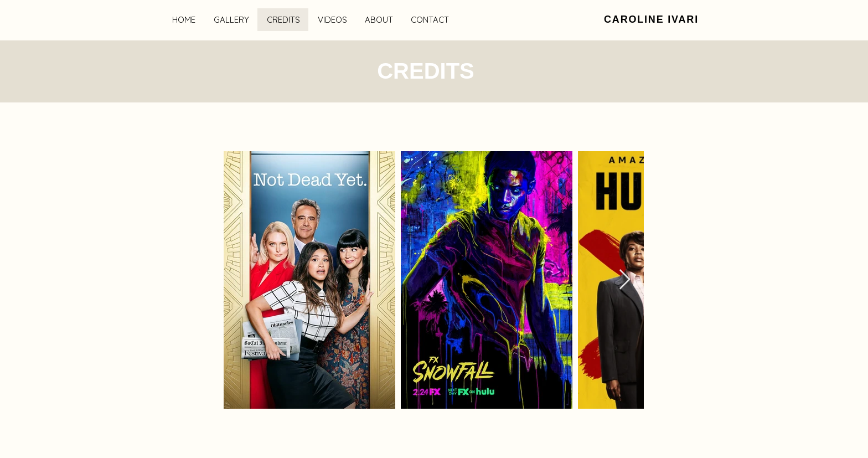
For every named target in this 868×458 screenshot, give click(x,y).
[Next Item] (625, 280)
